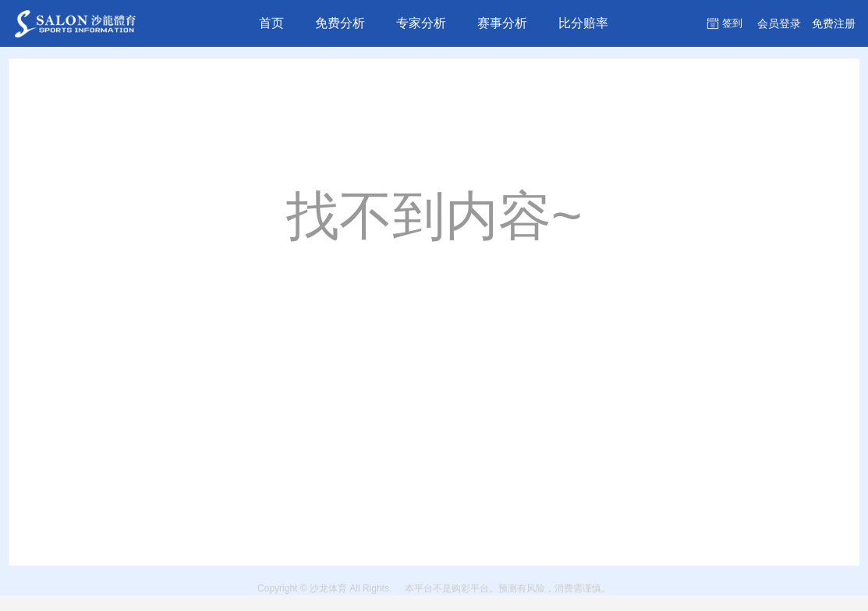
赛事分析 (502, 23)
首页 (271, 23)
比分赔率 (583, 23)
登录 (779, 23)
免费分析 (340, 23)
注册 (834, 23)
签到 (732, 23)
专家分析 (421, 23)
